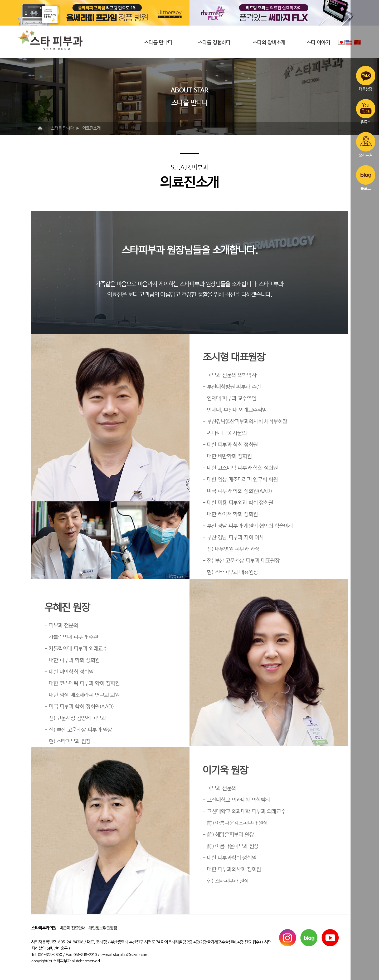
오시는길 (366, 145)
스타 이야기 (318, 43)
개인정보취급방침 (103, 928)
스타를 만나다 (158, 43)
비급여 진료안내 (72, 928)
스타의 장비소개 (269, 43)
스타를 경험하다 (214, 43)
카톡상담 (366, 79)
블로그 (366, 178)
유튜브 (366, 112)
